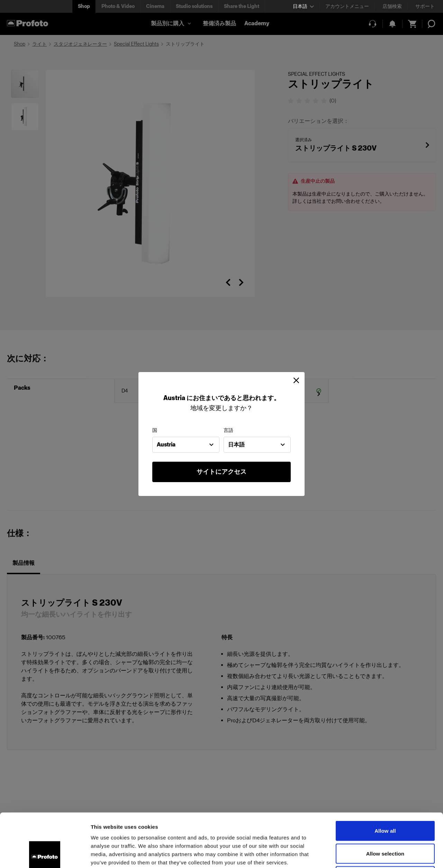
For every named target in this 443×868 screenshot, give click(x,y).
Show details (363, 854)
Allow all (385, 777)
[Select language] (303, 6)
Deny (385, 822)
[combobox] (186, 445)
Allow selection (385, 800)
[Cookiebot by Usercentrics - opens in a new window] (45, 855)
